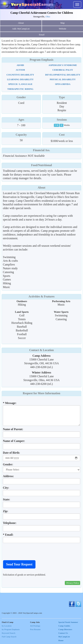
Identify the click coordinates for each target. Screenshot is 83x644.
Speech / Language (20, 84)
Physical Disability (63, 79)
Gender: (8, 464)
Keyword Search (9, 633)
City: (6, 488)
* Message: (10, 403)
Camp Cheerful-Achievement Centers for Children (42, 13)
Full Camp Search (9, 637)
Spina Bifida (63, 84)
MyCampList (64, 637)
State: (6, 499)
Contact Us (63, 633)
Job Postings (35, 626)
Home (61, 640)
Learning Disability (20, 79)
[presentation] (30, 552)
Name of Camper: (14, 441)
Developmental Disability (63, 75)
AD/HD (20, 65)
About (21, 23)
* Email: (8, 535)
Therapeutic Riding (20, 89)
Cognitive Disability (20, 75)
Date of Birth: (11, 453)
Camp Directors (65, 629)
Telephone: (10, 523)
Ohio (48, 17)
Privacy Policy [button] (73, 583)
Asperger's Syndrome (63, 65)
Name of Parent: (13, 429)
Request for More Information (42, 393)
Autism (20, 70)
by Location (7, 626)
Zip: (5, 511)
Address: (8, 476)
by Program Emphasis (11, 629)
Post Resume (35, 629)
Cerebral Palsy (63, 70)
